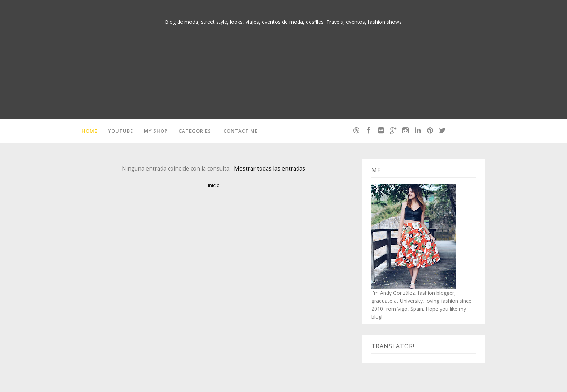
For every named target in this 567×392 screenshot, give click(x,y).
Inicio (214, 185)
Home (89, 131)
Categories (195, 131)
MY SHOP (156, 131)
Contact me (241, 131)
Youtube (121, 131)
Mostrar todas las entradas (270, 169)
